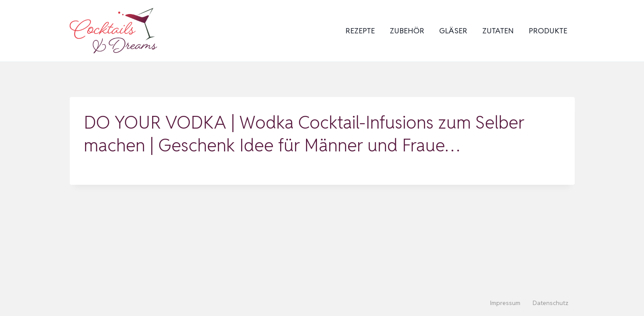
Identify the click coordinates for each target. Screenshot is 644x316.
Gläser (453, 31)
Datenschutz (551, 303)
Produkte (548, 31)
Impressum (505, 303)
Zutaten (498, 31)
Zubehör (407, 31)
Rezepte (360, 31)
